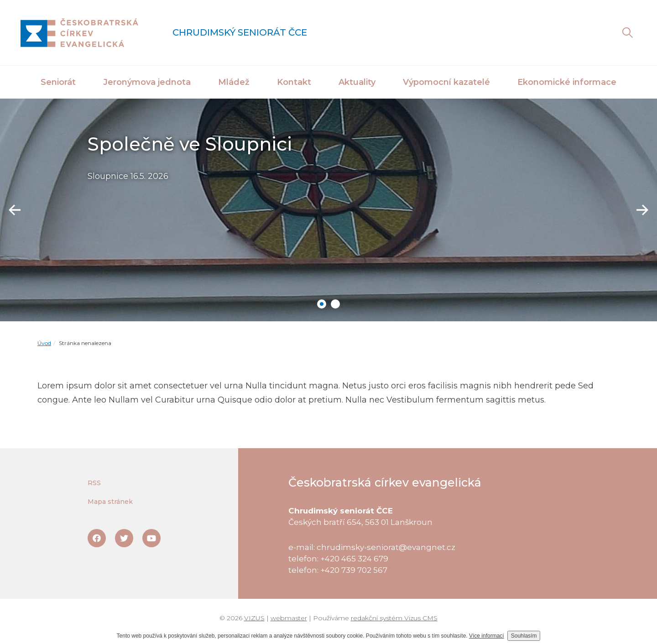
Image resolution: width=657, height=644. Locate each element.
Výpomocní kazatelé (446, 82)
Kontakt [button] (294, 82)
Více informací (487, 636)
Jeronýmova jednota (147, 82)
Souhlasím (524, 636)
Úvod (44, 343)
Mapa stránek (110, 502)
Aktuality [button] (357, 82)
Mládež (234, 82)
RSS (94, 483)
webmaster (289, 618)
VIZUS (254, 618)
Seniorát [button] (58, 82)
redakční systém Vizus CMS (394, 618)
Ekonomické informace (567, 82)
